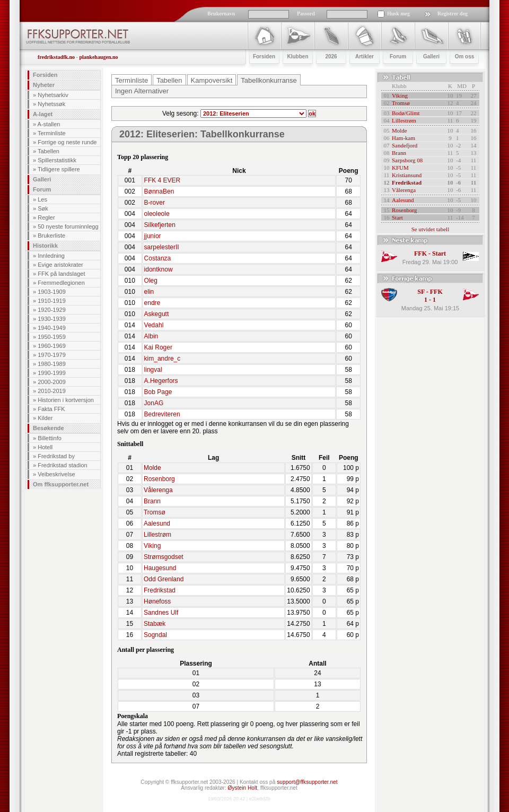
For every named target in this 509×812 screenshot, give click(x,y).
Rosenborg (159, 479)
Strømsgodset (164, 557)
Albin (151, 336)
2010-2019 (52, 391)
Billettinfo (50, 438)
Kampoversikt (212, 80)
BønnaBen (159, 191)
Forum (42, 189)
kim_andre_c (163, 359)
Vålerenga (158, 490)
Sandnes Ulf (161, 613)
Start (397, 217)
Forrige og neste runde (67, 142)
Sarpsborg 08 (407, 160)
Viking (152, 546)
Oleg (151, 281)
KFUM (400, 168)
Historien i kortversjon (66, 400)
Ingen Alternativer (142, 91)
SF (421, 292)
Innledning (51, 256)
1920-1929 (52, 310)
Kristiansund (407, 175)
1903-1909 (52, 292)
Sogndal (155, 635)
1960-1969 (52, 346)
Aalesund (157, 523)
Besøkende (49, 428)
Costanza (158, 258)
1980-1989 (52, 364)
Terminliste (52, 133)
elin (149, 292)
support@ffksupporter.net (307, 782)
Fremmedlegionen (61, 283)
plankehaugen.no (98, 57)
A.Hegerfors (161, 381)
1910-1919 (52, 301)
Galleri (42, 179)
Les (42, 199)
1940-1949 (52, 328)
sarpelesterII (162, 247)
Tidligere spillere (59, 169)
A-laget (43, 114)
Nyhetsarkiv (53, 95)
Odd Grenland (164, 579)
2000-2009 (52, 382)
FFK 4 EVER (163, 180)
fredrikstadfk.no (56, 57)
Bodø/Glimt (406, 113)
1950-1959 (52, 337)
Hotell (45, 447)
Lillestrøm (157, 535)
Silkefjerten (160, 225)
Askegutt (157, 314)
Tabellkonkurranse (269, 80)
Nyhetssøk (51, 104)
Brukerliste (51, 235)
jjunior (153, 236)
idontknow (159, 269)
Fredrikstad (160, 590)
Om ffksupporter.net (61, 484)
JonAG (154, 403)
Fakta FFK (51, 409)
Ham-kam (403, 138)
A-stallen (49, 124)
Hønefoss (157, 601)
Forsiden (45, 75)
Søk (43, 208)
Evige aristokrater (60, 265)
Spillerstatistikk (57, 160)
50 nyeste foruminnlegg (68, 226)
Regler (46, 217)
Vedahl (154, 325)
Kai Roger (158, 347)
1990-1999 (52, 373)
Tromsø (155, 512)
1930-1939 (52, 319)
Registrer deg (453, 14)
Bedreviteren (162, 414)
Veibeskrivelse (56, 474)
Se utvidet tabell (430, 229)
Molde (152, 468)
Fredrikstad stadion (63, 465)
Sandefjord (405, 145)
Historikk (45, 246)
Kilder (45, 418)
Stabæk (155, 624)
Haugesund (160, 568)
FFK (420, 254)
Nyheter (44, 85)
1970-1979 (52, 355)
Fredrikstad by (56, 456)
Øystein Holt (243, 788)
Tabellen (49, 151)
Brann (152, 501)
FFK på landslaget (61, 274)
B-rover (155, 203)
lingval (153, 370)
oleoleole (157, 214)
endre (152, 303)
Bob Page (158, 392)
